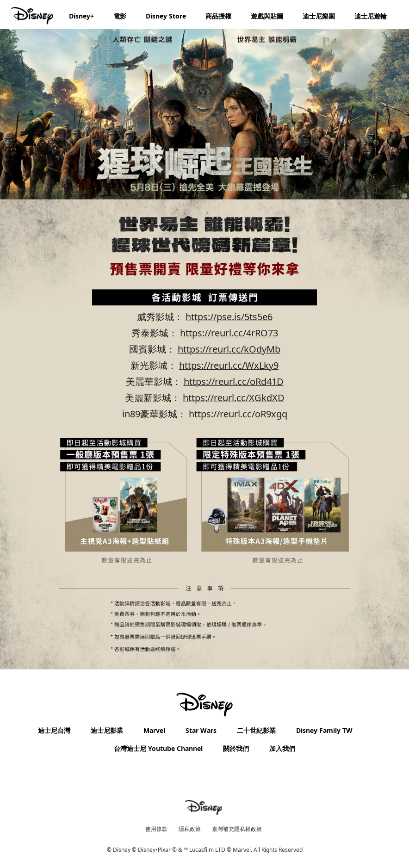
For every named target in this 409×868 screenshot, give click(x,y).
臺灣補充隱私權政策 (237, 829)
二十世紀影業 (256, 730)
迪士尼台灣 (54, 730)
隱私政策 (190, 829)
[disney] (204, 705)
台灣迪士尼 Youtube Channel (158, 748)
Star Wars (201, 730)
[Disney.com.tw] (33, 16)
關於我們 (236, 748)
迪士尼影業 (107, 730)
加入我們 (282, 748)
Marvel (154, 730)
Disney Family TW (324, 730)
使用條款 (156, 829)
